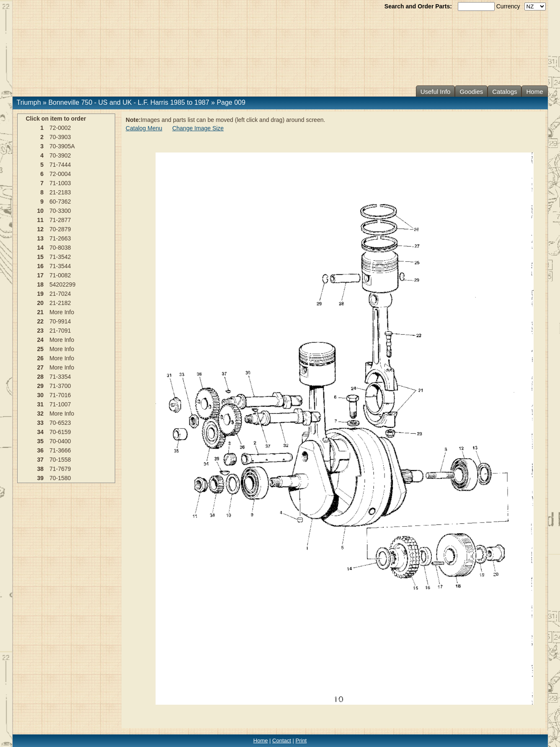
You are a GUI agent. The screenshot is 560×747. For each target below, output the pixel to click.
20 (40, 303)
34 (40, 432)
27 (40, 367)
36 (40, 450)
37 (40, 460)
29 (40, 386)
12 (40, 229)
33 (40, 423)
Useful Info (436, 92)
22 (40, 321)
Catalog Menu (144, 128)
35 (40, 441)
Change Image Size (198, 128)
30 (40, 395)
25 (40, 349)
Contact (282, 741)
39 (40, 478)
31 (40, 404)
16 (40, 266)
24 (40, 340)
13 (40, 238)
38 (40, 469)
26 (40, 358)
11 (40, 220)
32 (40, 414)
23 (40, 331)
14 (40, 248)
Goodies (471, 92)
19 (40, 294)
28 (40, 377)
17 (40, 275)
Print (301, 741)
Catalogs (505, 92)
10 (40, 211)
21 (40, 312)
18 (40, 284)
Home (534, 92)
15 (40, 257)
